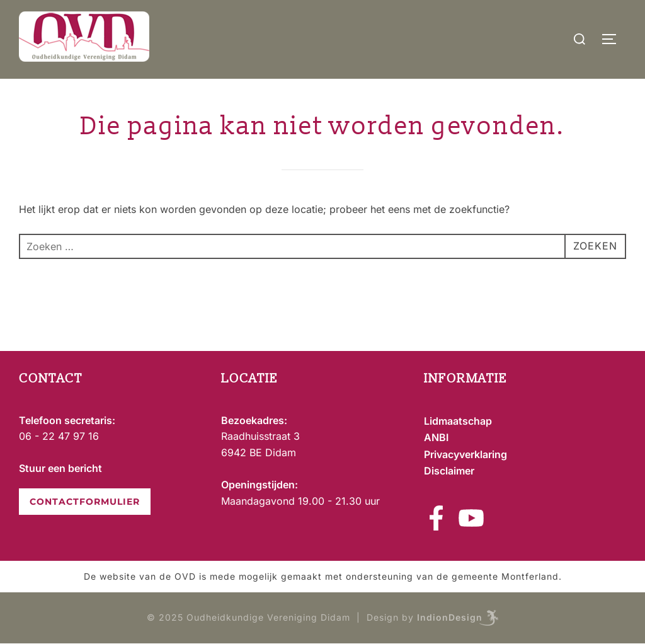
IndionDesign (450, 617)
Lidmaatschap (458, 421)
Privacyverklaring (465, 454)
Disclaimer (449, 471)
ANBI (436, 437)
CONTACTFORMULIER (85, 502)
